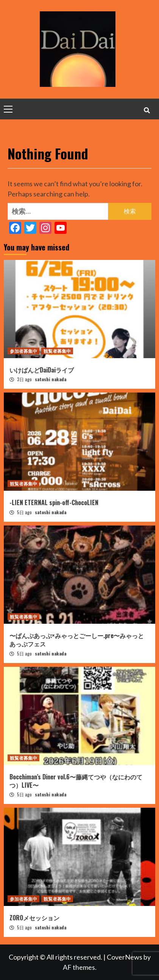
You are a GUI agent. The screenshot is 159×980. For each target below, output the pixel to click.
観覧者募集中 (57, 351)
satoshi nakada (51, 379)
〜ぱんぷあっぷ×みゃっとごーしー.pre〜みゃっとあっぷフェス (77, 640)
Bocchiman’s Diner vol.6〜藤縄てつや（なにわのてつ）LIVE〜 (76, 781)
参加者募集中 (23, 351)
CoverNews (125, 957)
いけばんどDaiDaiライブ (42, 370)
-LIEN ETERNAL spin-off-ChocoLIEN (54, 502)
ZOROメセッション (34, 918)
